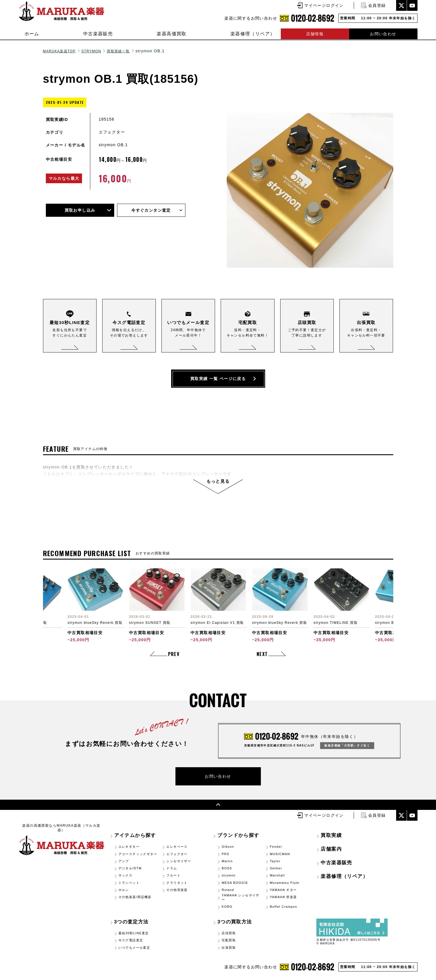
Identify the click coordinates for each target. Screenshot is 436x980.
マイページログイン (324, 5)
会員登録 (377, 5)
